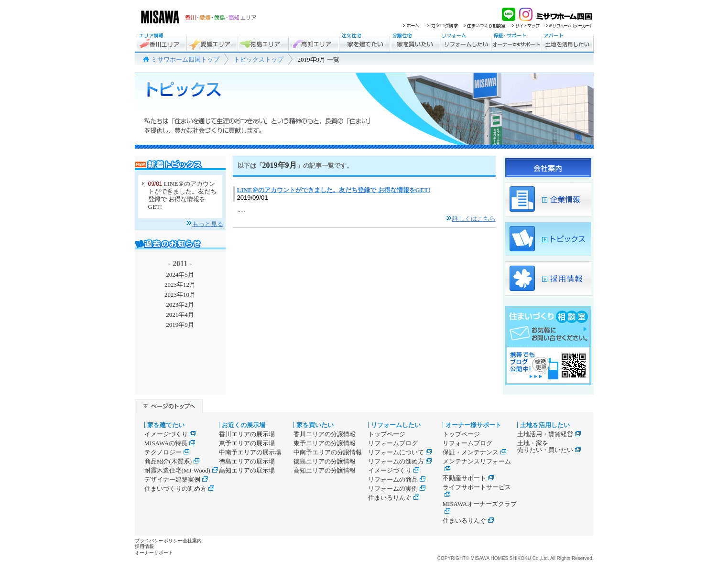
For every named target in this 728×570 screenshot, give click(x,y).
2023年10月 (180, 295)
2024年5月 (180, 274)
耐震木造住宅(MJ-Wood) (181, 470)
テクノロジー (167, 452)
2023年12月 (180, 285)
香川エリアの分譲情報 (325, 434)
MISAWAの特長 (170, 443)
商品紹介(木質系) (172, 461)
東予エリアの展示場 (247, 443)
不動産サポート (468, 478)
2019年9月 (180, 325)
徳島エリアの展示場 (247, 461)
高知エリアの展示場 (247, 470)
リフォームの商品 (397, 479)
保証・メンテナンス (474, 452)
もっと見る (208, 224)
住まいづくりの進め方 (179, 489)
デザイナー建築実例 (176, 479)
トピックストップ (259, 59)
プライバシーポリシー (159, 541)
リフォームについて (400, 452)
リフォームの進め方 (400, 461)
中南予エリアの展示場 (250, 452)
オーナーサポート (154, 553)
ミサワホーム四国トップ (185, 59)
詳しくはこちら (474, 219)
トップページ (387, 434)
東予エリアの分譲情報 (325, 443)
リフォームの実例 (397, 489)
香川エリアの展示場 (247, 434)
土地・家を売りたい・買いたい (549, 447)
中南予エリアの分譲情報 (328, 452)
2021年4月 (180, 315)
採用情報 (144, 546)
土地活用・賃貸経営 (549, 434)
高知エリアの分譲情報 (325, 470)
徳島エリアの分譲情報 (325, 461)
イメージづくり (170, 434)
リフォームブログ (393, 443)
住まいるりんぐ (394, 498)
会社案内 (192, 541)
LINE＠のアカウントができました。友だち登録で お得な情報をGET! (182, 195)
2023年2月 (180, 305)
